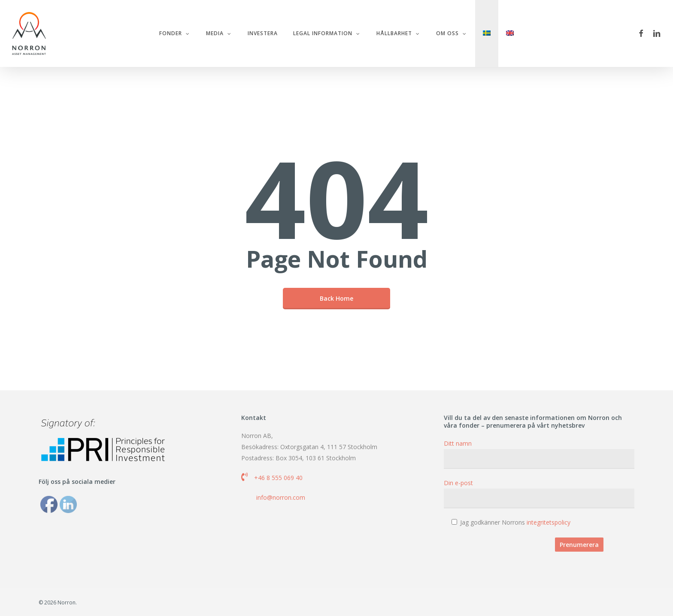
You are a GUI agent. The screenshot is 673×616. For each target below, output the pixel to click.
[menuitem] (487, 34)
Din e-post (539, 494)
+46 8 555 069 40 (278, 478)
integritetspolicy (549, 522)
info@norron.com (281, 497)
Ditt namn (539, 454)
